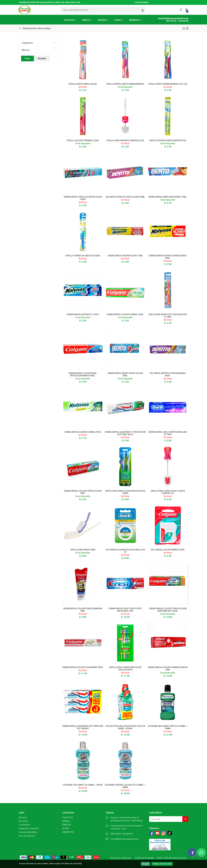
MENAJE (86, 20)
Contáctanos (25, 825)
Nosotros (23, 817)
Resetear (42, 59)
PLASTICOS (69, 20)
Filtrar (27, 59)
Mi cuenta (23, 821)
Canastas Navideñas (28, 832)
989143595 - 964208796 (122, 834)
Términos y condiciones (121, 858)
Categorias (27, 43)
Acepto (146, 864)
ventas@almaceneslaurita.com (125, 839)
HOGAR (118, 20)
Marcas (26, 50)
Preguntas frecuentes (29, 828)
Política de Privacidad (162, 864)
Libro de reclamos (27, 836)
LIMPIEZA (102, 20)
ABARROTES (134, 20)
